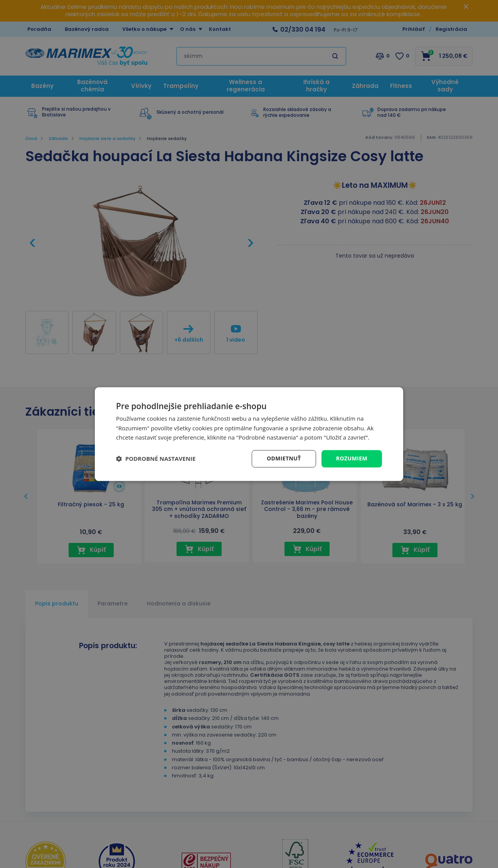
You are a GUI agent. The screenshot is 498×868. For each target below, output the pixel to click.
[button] (156, 459)
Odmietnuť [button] (284, 458)
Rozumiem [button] (352, 458)
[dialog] (249, 434)
